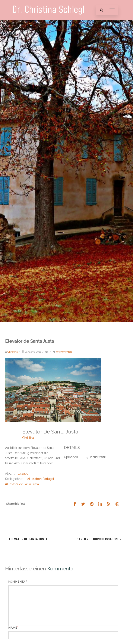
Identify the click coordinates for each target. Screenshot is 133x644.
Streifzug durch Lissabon (99, 539)
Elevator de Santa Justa (26, 539)
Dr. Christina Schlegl (48, 10)
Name (13, 628)
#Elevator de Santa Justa (22, 484)
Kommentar (18, 582)
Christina (28, 438)
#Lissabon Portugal (41, 479)
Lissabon (24, 473)
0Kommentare (64, 352)
